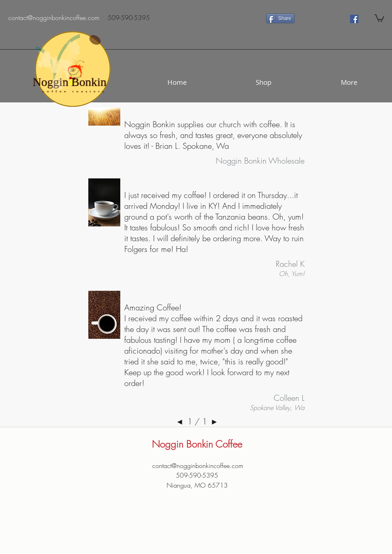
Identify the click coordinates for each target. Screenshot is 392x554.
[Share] (280, 18)
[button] (379, 18)
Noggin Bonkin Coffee (197, 444)
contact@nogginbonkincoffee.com (198, 466)
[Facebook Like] (322, 18)
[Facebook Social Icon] (354, 19)
